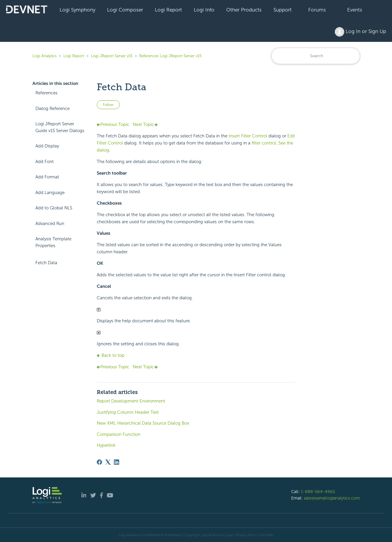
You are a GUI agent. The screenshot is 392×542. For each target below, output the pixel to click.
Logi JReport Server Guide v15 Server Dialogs (60, 127)
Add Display (47, 146)
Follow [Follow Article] (108, 105)
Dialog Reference (53, 109)
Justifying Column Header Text (128, 412)
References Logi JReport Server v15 (170, 56)
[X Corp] (108, 462)
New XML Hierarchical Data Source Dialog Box (143, 423)
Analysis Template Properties (53, 242)
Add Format (47, 177)
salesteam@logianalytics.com (332, 498)
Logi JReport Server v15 (112, 56)
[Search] (316, 56)
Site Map (266, 535)
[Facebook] (99, 462)
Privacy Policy (247, 535)
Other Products (244, 10)
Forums (317, 10)
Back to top (111, 355)
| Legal (228, 535)
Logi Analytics (45, 56)
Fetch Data (46, 263)
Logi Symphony (77, 10)
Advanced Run (50, 224)
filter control (264, 143)
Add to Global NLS (54, 208)
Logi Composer (125, 10)
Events (355, 10)
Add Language (50, 193)
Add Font (45, 162)
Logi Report (168, 10)
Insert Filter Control (248, 136)
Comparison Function (119, 434)
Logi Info (204, 10)
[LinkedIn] (117, 462)
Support (283, 10)
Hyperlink (106, 445)
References (46, 93)
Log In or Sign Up (360, 32)
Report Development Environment (131, 401)
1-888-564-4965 (318, 492)
